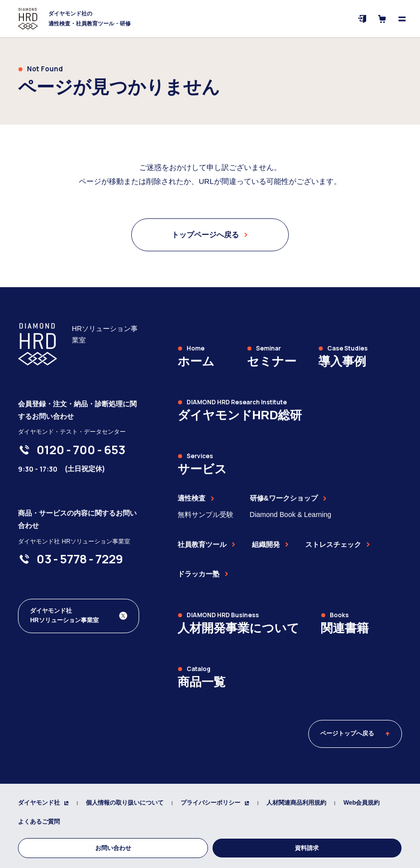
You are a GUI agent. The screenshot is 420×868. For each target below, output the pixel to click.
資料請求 (307, 848)
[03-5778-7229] (80, 559)
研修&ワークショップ (288, 498)
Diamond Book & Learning (291, 515)
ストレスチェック (338, 544)
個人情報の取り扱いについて (125, 803)
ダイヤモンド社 (43, 803)
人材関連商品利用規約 (296, 803)
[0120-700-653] (81, 450)
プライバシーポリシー (215, 803)
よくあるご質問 (39, 822)
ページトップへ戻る (355, 733)
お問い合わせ (113, 848)
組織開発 (270, 544)
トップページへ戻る (210, 235)
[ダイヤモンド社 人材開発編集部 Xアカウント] (79, 616)
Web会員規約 (361, 803)
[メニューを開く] (402, 19)
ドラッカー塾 (203, 574)
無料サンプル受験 (206, 515)
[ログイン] (362, 19)
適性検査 (196, 498)
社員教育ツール (207, 544)
